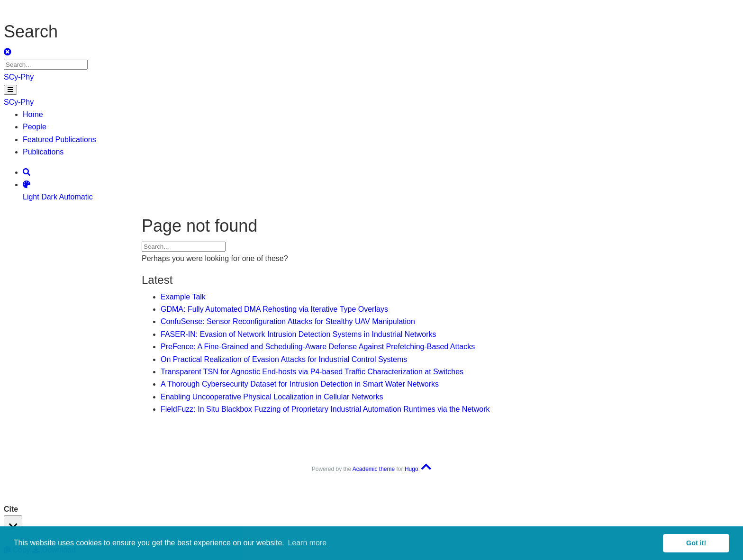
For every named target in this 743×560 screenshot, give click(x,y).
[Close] (13, 523)
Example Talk (183, 297)
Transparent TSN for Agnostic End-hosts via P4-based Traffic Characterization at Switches (312, 372)
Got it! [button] (696, 543)
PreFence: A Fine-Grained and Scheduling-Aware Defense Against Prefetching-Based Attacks (318, 347)
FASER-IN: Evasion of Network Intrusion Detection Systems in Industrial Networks (299, 334)
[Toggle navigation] (10, 90)
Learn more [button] (307, 543)
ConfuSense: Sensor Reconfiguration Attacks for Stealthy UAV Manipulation (288, 321)
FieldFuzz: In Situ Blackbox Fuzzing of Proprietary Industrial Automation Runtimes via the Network (325, 409)
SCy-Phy (19, 77)
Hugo (412, 469)
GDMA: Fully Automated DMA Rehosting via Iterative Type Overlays (274, 309)
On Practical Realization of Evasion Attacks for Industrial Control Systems (284, 359)
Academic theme (374, 469)
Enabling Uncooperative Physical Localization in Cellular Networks (272, 397)
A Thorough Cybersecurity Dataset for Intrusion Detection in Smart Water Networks (300, 384)
